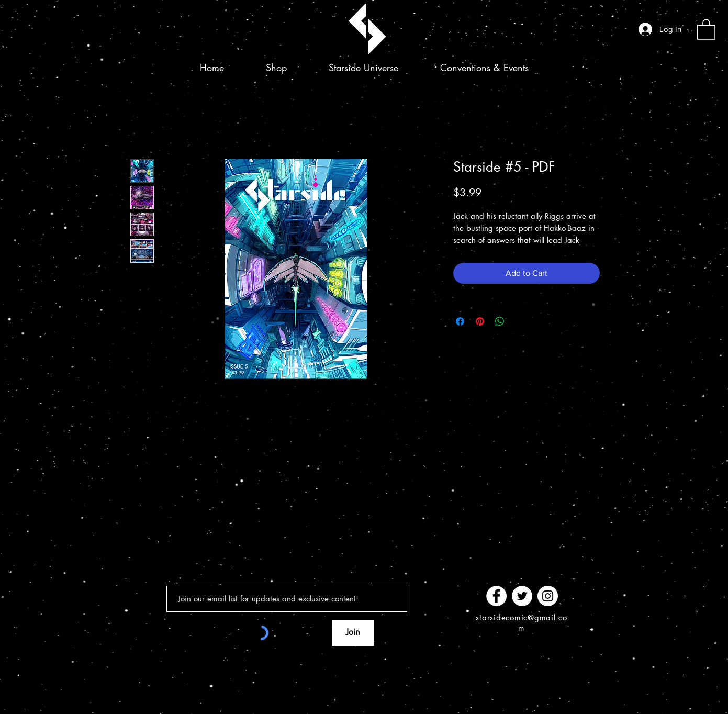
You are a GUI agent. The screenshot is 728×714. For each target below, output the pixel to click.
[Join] (353, 633)
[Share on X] (520, 321)
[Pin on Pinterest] (480, 321)
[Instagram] (548, 596)
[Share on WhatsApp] (500, 321)
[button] (706, 29)
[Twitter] (522, 596)
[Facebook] (496, 596)
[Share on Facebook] (460, 321)
